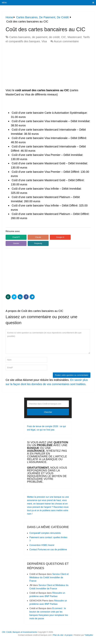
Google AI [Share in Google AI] (60, 237)
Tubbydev (89, 635)
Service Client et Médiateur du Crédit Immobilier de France (49, 577)
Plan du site (58, 635)
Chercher (48, 412)
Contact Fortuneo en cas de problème (48, 549)
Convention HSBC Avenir (42, 545)
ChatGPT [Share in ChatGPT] (16, 237)
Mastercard (75, 37)
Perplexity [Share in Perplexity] (38, 243)
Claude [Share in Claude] (38, 237)
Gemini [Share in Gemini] (16, 243)
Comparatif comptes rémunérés (45, 533)
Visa (44, 41)
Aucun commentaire (66, 41)
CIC (64, 37)
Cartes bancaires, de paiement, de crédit (35, 37)
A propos (69, 635)
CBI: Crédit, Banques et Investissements (19, 632)
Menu (4, 3)
